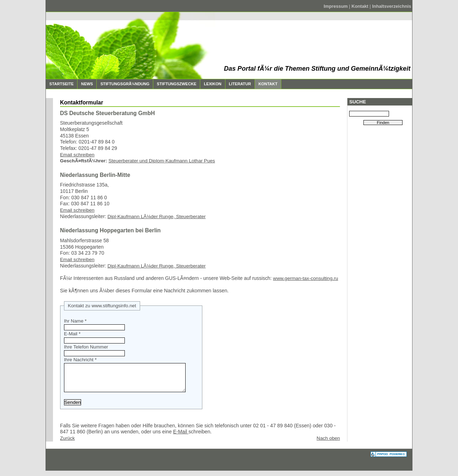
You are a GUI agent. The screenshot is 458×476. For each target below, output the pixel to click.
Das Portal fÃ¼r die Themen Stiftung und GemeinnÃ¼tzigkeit (317, 69)
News (85, 83)
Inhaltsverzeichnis (392, 6)
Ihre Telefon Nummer (86, 347)
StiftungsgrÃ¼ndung (123, 83)
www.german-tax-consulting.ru (306, 278)
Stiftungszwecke (175, 83)
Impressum (336, 6)
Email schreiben (77, 155)
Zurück (68, 443)
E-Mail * (72, 334)
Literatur (238, 83)
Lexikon (211, 83)
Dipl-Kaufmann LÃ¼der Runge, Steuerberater (156, 217)
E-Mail (181, 437)
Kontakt (361, 6)
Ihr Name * (75, 321)
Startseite (60, 83)
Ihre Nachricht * (80, 360)
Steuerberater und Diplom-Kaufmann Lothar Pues (162, 161)
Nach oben (328, 443)
